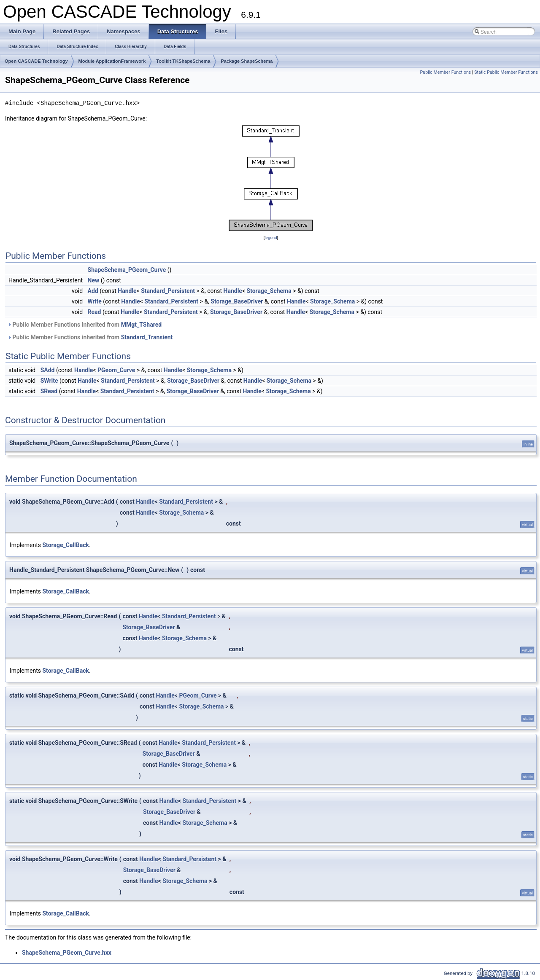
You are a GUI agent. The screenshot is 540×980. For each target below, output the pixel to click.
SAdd (48, 370)
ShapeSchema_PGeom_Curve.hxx (67, 953)
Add (93, 291)
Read (94, 312)
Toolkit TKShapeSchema (183, 61)
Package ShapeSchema (247, 61)
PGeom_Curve (116, 370)
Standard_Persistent (168, 291)
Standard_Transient (147, 337)
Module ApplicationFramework (112, 61)
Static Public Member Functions (506, 72)
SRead (49, 391)
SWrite (49, 381)
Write (95, 301)
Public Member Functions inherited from (84, 325)
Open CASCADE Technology (36, 61)
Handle (127, 291)
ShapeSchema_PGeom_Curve (127, 270)
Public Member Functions (446, 72)
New (94, 280)
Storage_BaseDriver (237, 301)
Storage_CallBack (66, 545)
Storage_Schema (269, 291)
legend (271, 238)
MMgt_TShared (141, 325)
